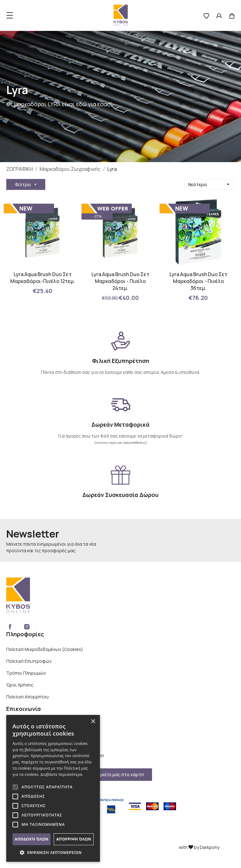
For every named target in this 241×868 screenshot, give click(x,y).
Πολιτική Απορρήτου (27, 697)
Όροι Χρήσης (20, 685)
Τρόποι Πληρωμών (26, 673)
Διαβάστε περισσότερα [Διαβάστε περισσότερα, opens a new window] (61, 774)
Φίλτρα (26, 184)
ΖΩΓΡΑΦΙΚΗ (20, 169)
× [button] (93, 722)
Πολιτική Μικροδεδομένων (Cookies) (45, 649)
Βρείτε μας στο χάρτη (121, 774)
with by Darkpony (199, 847)
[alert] (53, 788)
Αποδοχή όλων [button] (32, 839)
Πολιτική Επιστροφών (29, 661)
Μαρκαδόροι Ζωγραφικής (70, 169)
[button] (53, 852)
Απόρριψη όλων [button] (74, 839)
